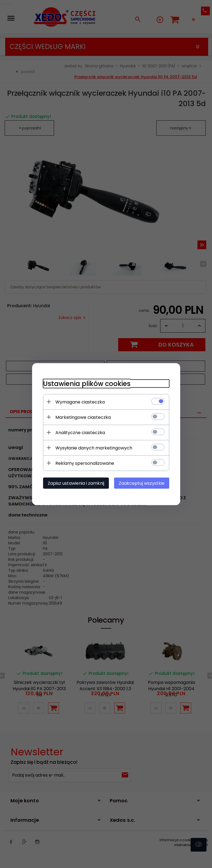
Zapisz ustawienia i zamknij (76, 483)
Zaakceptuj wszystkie (142, 483)
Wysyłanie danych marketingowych (94, 448)
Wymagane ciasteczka (80, 402)
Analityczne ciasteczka (80, 432)
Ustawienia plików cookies (87, 383)
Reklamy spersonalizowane (85, 463)
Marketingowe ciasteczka (83, 417)
